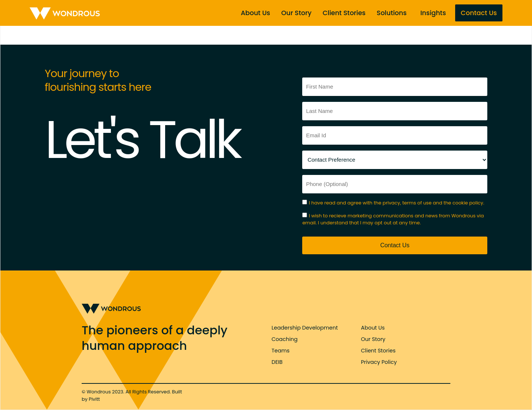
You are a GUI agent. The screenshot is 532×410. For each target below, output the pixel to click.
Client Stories (344, 13)
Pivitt (94, 399)
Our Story (296, 13)
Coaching (284, 339)
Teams (281, 351)
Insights (433, 13)
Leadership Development (305, 328)
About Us (256, 13)
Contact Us (479, 13)
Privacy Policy (379, 362)
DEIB (277, 362)
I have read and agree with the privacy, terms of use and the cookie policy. (397, 203)
